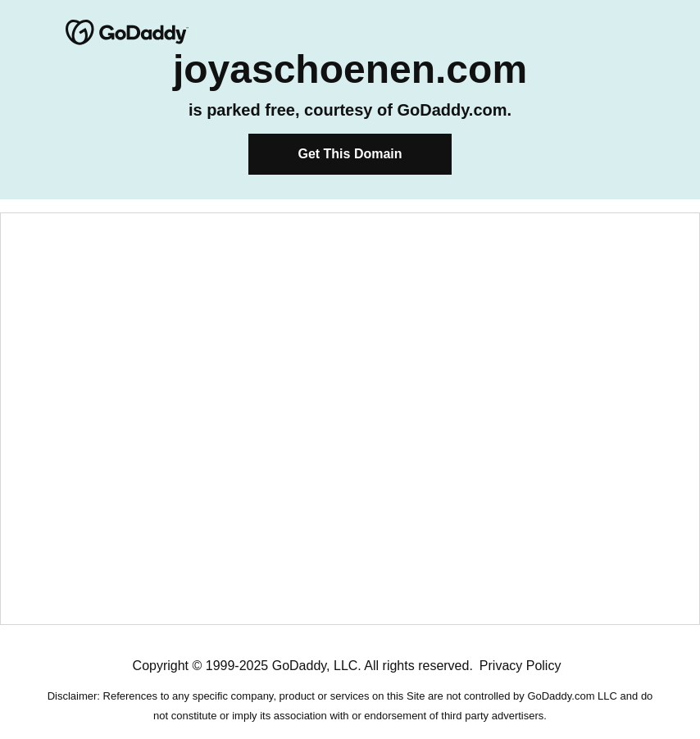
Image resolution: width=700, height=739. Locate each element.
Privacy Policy (520, 666)
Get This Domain (350, 154)
